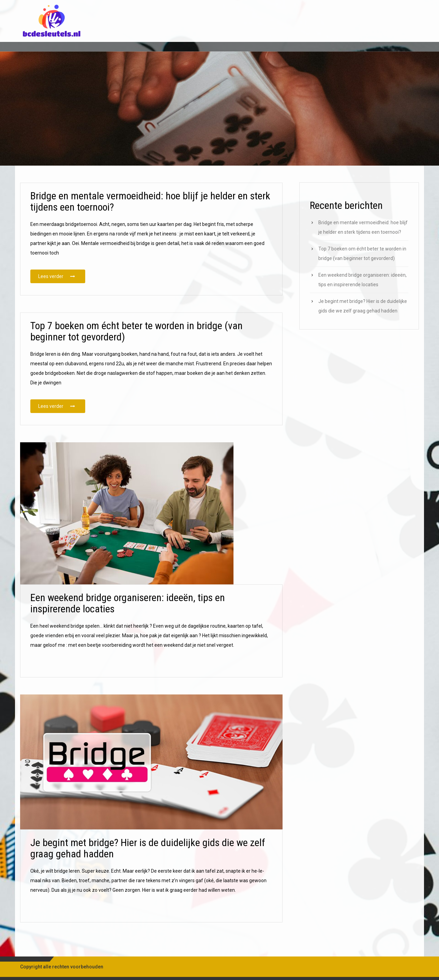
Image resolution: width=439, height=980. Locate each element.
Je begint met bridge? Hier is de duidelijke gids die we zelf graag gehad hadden (148, 862)
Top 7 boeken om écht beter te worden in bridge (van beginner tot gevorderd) (137, 346)
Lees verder (62, 276)
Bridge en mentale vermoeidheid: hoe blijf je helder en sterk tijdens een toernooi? (150, 201)
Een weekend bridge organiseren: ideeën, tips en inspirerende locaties (128, 618)
